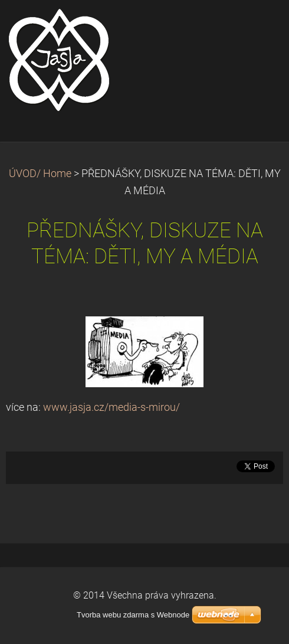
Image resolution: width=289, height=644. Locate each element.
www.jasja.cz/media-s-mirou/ (111, 407)
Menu (257, 27)
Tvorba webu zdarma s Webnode (133, 615)
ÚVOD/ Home (40, 174)
